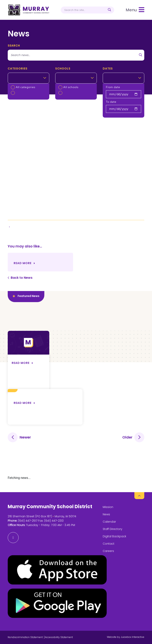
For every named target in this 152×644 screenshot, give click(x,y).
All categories (26, 87)
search (14, 46)
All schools (71, 87)
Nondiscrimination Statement (25, 637)
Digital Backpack (114, 536)
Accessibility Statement (59, 637)
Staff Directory (113, 529)
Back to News (22, 278)
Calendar (109, 522)
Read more (23, 403)
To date (111, 102)
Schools (63, 68)
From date (113, 87)
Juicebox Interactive (133, 637)
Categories (18, 68)
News (106, 514)
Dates (108, 68)
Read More (23, 263)
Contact (109, 544)
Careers (108, 551)
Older (127, 437)
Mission (108, 507)
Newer (25, 437)
